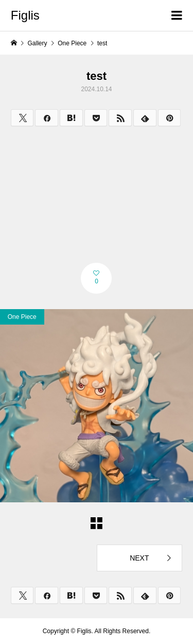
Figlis (25, 15)
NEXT (139, 558)
